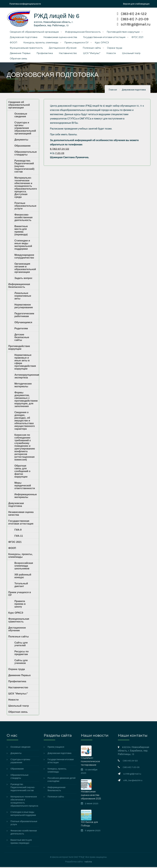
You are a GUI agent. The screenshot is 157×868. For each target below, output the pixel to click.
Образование (23, 146)
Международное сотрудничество (24, 257)
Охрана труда (115, 49)
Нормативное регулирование (24, 307)
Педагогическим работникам (24, 316)
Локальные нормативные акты (23, 297)
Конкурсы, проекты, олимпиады (41, 43)
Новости (111, 54)
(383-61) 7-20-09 (133, 19)
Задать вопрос (23, 279)
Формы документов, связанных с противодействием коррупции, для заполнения (26, 400)
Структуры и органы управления (20, 762)
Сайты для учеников (21, 662)
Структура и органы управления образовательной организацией (25, 129)
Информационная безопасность (83, 33)
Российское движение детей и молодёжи (61, 781)
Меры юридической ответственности (25, 486)
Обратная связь (18, 59)
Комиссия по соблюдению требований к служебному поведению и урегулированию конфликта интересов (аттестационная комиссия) (25, 448)
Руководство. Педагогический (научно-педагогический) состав (24, 167)
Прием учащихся (56, 748)
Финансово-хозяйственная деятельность (24, 218)
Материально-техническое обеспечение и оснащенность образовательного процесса (24, 802)
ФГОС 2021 (137, 38)
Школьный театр (131, 54)
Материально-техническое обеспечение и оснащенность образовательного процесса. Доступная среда (26, 188)
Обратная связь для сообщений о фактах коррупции (22, 472)
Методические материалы (23, 386)
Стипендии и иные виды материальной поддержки (23, 245)
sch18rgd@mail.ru (134, 24)
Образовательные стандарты (26, 154)
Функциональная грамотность (26, 49)
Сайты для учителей (21, 645)
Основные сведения (21, 116)
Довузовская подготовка (24, 38)
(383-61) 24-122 (132, 14)
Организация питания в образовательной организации (25, 269)
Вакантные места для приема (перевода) (21, 231)
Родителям (21, 329)
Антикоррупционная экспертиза (27, 377)
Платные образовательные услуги (25, 207)
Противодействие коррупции (123, 33)
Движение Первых (20, 54)
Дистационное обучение (63, 49)
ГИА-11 (19, 537)
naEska (88, 863)
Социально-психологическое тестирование (90, 762)
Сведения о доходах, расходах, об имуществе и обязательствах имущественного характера (25, 421)
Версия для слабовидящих (136, 4)
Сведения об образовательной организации (34, 33)
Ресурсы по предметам (22, 654)
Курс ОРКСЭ (102, 43)
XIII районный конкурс (23, 577)
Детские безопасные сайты (22, 338)
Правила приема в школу (20, 605)
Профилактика (45, 54)
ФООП (14, 43)
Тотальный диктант (21, 586)
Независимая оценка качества (60, 38)
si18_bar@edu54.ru (133, 781)
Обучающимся (23, 323)
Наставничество (68, 54)
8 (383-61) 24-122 (60, 150)
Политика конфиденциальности (25, 4)
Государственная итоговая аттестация (104, 38)
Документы (21, 140)
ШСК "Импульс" (92, 54)
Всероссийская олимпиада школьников (24, 567)
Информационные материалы (26, 497)
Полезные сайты (92, 49)
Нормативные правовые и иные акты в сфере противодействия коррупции (25, 363)
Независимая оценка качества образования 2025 (91, 796)
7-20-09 (60, 154)
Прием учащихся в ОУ (77, 43)
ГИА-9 (18, 531)
